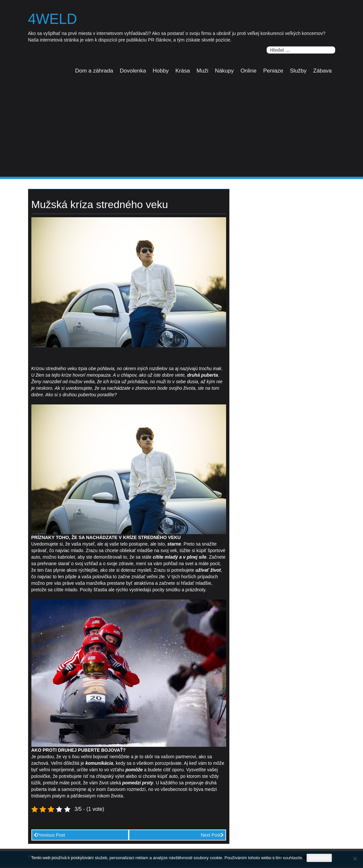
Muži (203, 71)
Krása (183, 71)
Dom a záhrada (94, 71)
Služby (298, 71)
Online (248, 71)
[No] (355, 859)
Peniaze (273, 71)
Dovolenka (133, 71)
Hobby (161, 71)
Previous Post (49, 835)
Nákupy (224, 71)
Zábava (323, 71)
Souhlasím (319, 858)
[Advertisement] (181, 128)
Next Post (212, 835)
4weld (53, 19)
